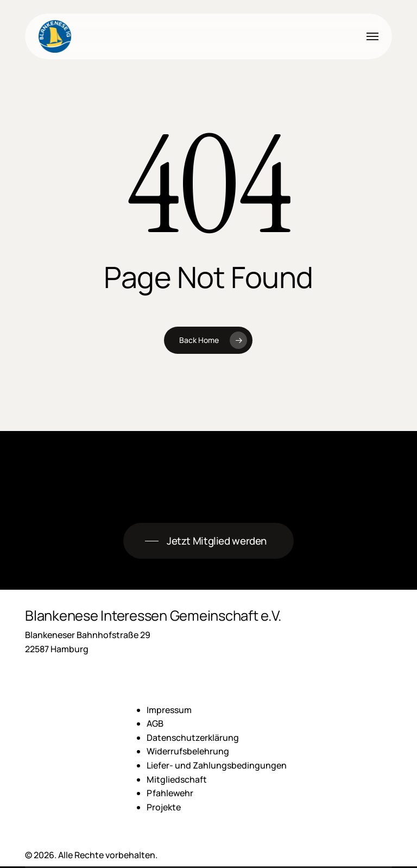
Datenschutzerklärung (193, 738)
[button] (372, 36)
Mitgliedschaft (177, 779)
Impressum (169, 710)
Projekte (164, 807)
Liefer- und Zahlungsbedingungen (217, 765)
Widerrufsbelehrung (188, 751)
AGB (155, 723)
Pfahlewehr (170, 793)
